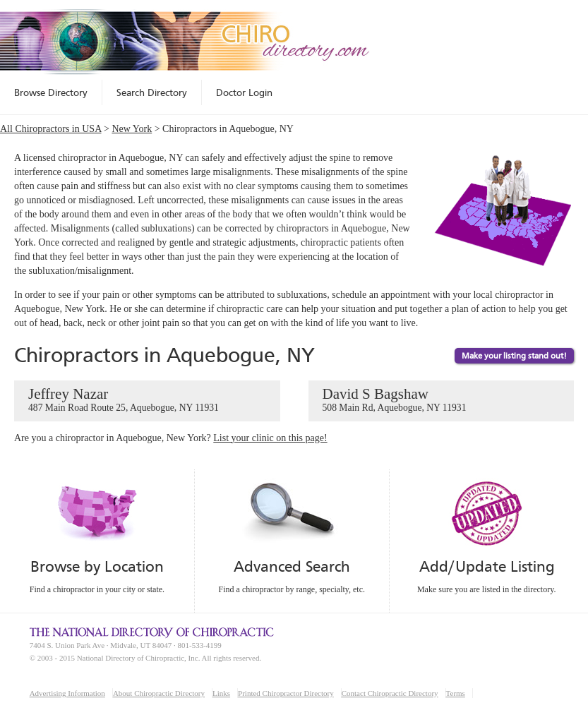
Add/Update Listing (487, 566)
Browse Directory (51, 92)
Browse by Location (97, 566)
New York (132, 129)
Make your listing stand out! (514, 356)
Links (221, 693)
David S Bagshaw (442, 400)
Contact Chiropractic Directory (390, 693)
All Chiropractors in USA (51, 129)
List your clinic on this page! (270, 438)
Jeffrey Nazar (147, 400)
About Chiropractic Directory (159, 693)
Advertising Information (67, 693)
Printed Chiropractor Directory (286, 693)
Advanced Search (292, 566)
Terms (456, 693)
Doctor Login (244, 92)
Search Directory (152, 92)
